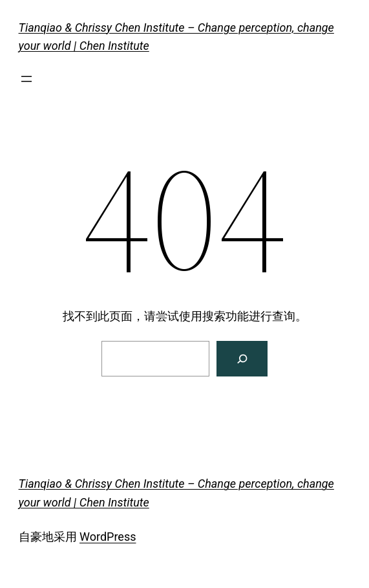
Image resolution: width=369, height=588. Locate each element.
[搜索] (242, 359)
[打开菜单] (26, 79)
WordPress (108, 537)
